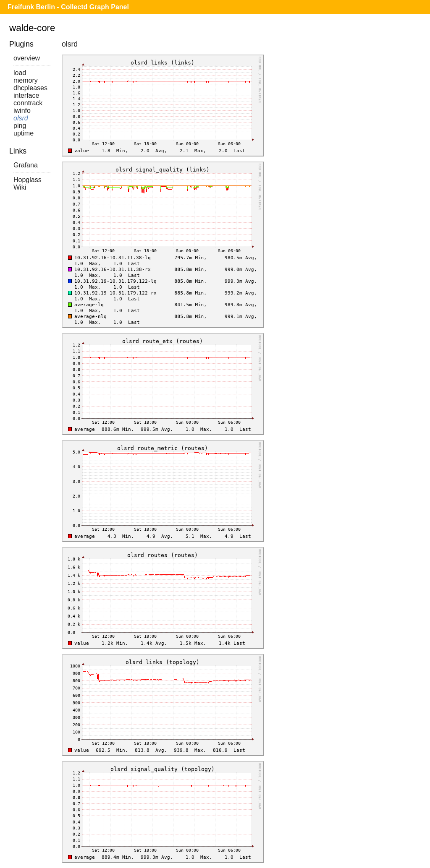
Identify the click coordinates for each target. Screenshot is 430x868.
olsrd (21, 118)
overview (27, 58)
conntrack (28, 103)
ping (20, 126)
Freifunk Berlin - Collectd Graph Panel (68, 7)
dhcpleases (30, 88)
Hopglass (28, 180)
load (20, 73)
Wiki (20, 187)
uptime (24, 133)
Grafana (26, 165)
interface (26, 95)
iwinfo (22, 111)
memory (26, 80)
